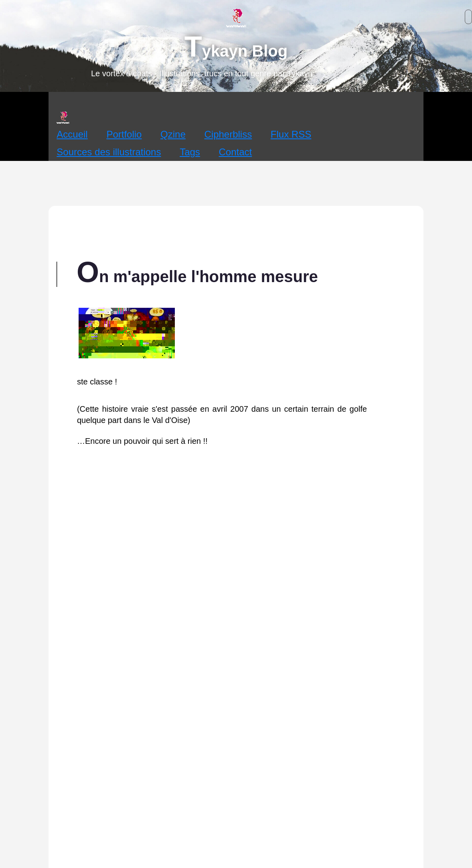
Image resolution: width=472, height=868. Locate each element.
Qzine (173, 134)
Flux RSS (291, 134)
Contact (236, 152)
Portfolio (124, 134)
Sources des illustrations (109, 152)
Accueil (72, 134)
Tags (190, 152)
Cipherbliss (228, 134)
